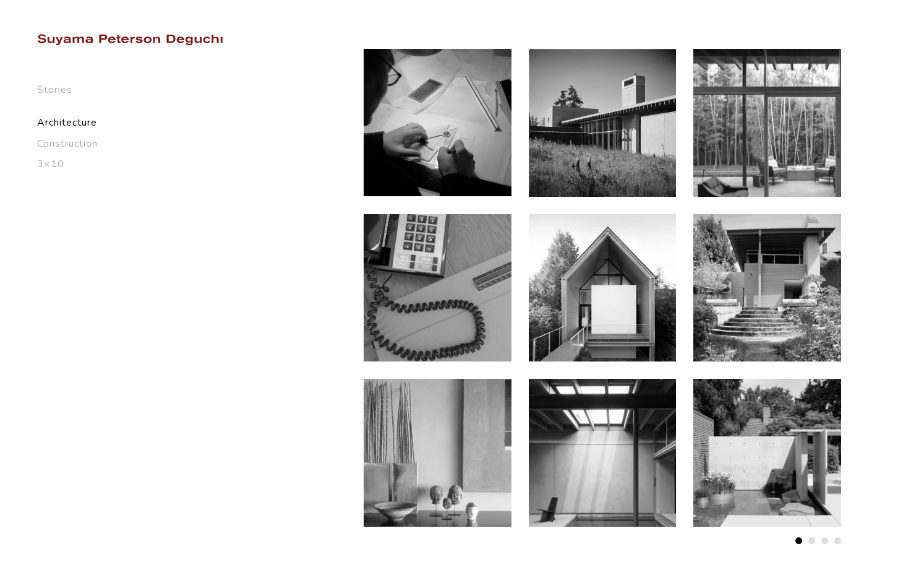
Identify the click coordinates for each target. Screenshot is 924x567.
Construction (67, 144)
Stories (55, 90)
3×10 (51, 164)
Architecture (67, 123)
